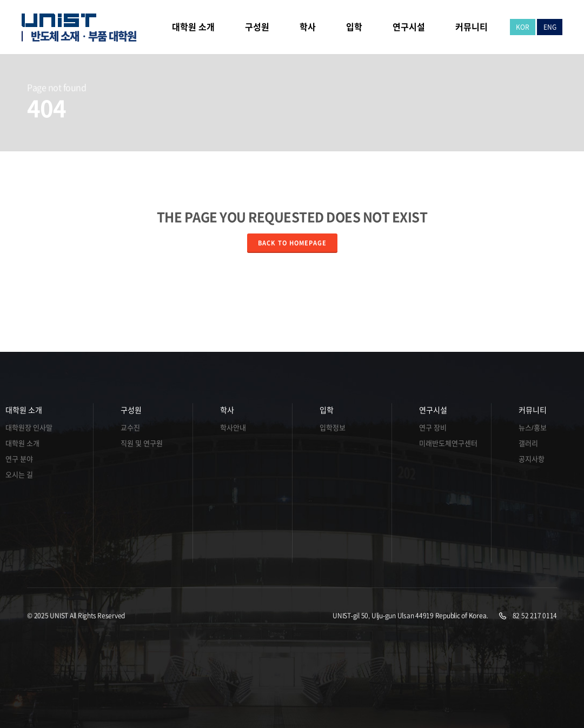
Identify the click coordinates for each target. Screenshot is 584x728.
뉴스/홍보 (533, 428)
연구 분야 (19, 459)
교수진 (130, 428)
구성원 (131, 410)
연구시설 (433, 410)
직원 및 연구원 (142, 443)
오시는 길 (19, 475)
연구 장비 (433, 428)
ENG (550, 27)
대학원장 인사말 (29, 428)
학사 (227, 410)
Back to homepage (292, 243)
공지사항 (532, 459)
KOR (523, 27)
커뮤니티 (533, 410)
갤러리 (528, 443)
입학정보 (333, 428)
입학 (327, 410)
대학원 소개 (24, 410)
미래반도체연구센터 (442, 443)
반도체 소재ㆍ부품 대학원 (84, 36)
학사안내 (233, 428)
